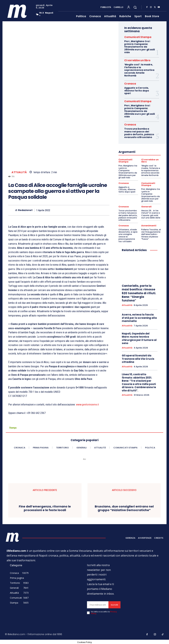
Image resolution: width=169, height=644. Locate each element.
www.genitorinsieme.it (87, 405)
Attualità (19, 172)
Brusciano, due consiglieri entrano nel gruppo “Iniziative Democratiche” (124, 508)
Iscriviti (114, 605)
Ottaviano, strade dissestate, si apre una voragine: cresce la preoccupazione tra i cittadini (128, 235)
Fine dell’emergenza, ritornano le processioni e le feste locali (45, 508)
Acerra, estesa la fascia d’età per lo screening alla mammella (139, 317)
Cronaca (130, 84)
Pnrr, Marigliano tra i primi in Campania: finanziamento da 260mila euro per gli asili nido (140, 47)
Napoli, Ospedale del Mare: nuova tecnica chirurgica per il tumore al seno (139, 337)
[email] (98, 605)
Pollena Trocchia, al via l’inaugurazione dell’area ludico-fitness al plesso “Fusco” (151, 233)
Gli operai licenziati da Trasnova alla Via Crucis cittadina (138, 358)
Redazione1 (25, 210)
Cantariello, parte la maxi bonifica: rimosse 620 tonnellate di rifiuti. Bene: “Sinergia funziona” (139, 292)
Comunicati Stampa (138, 37)
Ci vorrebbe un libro (137, 60)
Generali (146, 206)
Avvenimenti (148, 225)
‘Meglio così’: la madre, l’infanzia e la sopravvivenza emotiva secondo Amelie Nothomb (139, 70)
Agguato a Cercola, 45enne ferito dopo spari (137, 91)
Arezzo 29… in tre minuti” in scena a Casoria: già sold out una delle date (151, 213)
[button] (135, 7)
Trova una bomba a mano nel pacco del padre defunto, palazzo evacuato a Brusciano (139, 133)
